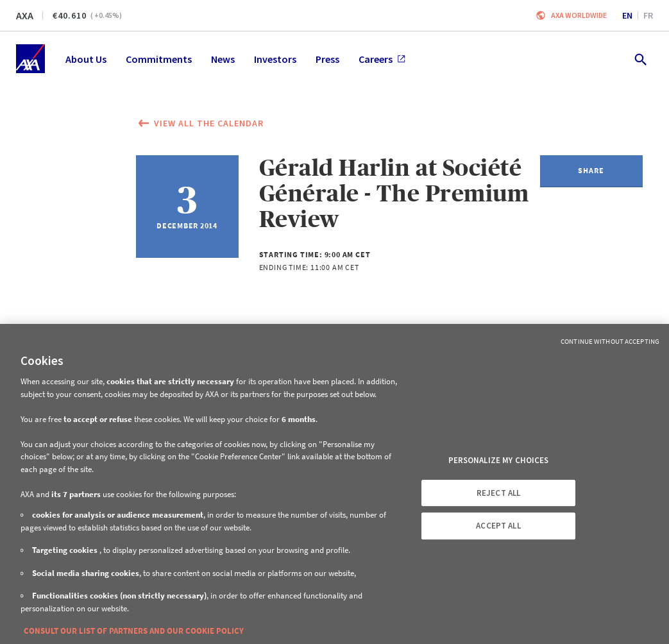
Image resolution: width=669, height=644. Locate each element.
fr (648, 15)
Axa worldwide (579, 15)
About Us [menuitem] (86, 59)
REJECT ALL (498, 493)
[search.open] (640, 59)
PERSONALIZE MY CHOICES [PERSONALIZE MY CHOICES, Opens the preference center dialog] (499, 460)
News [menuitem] (223, 59)
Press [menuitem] (327, 59)
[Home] (30, 59)
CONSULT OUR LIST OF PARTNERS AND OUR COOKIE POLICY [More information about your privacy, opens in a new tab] (134, 631)
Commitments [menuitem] (159, 59)
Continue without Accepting (610, 341)
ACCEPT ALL (498, 526)
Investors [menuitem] (275, 59)
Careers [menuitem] (382, 59)
